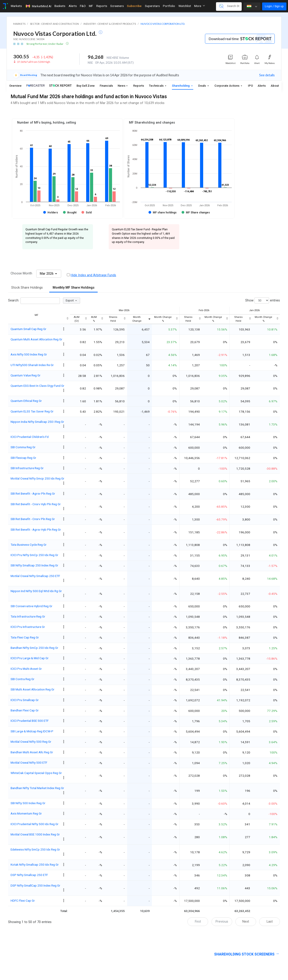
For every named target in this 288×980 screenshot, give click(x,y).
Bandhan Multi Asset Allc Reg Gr (32, 752)
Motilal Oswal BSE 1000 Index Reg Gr (35, 834)
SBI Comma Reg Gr (23, 447)
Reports (139, 86)
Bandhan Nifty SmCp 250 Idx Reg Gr (34, 648)
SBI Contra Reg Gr (22, 679)
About (275, 86)
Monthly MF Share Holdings (74, 288)
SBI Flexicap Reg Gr (23, 458)
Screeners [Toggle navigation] (117, 6)
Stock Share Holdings (27, 288)
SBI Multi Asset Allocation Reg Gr (33, 689)
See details (267, 75)
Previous (222, 922)
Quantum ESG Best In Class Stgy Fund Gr (37, 386)
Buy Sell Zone (86, 86)
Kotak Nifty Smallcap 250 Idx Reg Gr (35, 865)
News (121, 86)
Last (270, 922)
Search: (34, 301)
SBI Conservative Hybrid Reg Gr (31, 606)
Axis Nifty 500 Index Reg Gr (29, 354)
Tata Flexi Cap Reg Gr (25, 637)
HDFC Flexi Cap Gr (23, 901)
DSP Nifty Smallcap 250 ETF (29, 875)
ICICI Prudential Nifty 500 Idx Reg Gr (35, 824)
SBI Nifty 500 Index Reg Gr (28, 803)
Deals (202, 86)
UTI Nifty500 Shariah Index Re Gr (32, 365)
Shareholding (181, 86)
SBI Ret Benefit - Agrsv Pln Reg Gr (33, 493)
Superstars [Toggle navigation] (152, 6)
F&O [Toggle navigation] (83, 6)
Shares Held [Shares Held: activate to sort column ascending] (113, 319)
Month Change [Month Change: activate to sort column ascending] (137, 319)
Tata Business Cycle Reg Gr (29, 545)
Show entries (263, 300)
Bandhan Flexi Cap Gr (25, 710)
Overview (15, 86)
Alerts (262, 86)
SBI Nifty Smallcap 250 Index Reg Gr (34, 565)
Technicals (157, 86)
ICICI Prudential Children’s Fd (30, 437)
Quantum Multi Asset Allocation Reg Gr (36, 339)
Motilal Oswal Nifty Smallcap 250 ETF (35, 576)
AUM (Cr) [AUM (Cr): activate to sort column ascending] (77, 319)
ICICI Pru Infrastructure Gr (28, 627)
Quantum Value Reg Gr (26, 375)
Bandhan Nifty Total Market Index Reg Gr (37, 788)
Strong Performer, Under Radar (45, 44)
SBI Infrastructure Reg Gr (27, 468)
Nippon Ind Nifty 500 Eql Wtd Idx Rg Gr (36, 591)
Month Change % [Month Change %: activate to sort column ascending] (163, 319)
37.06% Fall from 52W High (34, 62)
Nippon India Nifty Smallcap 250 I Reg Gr (37, 422)
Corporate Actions (227, 86)
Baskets (60, 6)
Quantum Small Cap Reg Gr (28, 329)
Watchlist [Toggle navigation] (185, 6)
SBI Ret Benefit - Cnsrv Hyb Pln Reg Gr (36, 504)
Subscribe (134, 6)
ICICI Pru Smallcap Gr (25, 700)
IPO (250, 86)
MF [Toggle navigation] (91, 6)
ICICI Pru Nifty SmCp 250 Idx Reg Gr (34, 555)
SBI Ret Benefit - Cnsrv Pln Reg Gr (33, 519)
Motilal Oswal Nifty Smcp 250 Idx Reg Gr (37, 478)
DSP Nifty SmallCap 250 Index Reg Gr (35, 885)
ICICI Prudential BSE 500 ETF (30, 721)
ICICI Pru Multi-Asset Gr (26, 669)
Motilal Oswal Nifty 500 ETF (29, 763)
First (198, 922)
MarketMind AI (38, 6)
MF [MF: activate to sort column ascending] (36, 315)
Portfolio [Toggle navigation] (169, 6)
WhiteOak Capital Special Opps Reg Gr (36, 773)
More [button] (200, 6)
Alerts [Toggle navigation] (73, 6)
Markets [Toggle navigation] (16, 6)
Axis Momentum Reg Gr (26, 813)
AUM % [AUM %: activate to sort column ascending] (94, 319)
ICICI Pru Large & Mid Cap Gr (30, 658)
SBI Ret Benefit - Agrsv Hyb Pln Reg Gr (36, 530)
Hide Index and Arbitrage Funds (93, 275)
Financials (106, 86)
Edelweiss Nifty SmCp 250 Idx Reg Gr (35, 849)
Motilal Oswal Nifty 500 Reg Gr (31, 742)
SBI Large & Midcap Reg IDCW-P (32, 731)
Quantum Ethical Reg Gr (26, 401)
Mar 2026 (47, 274)
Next (246, 922)
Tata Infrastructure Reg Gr (28, 616)
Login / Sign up (274, 6)
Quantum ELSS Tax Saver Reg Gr (32, 411)
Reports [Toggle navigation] (102, 6)
